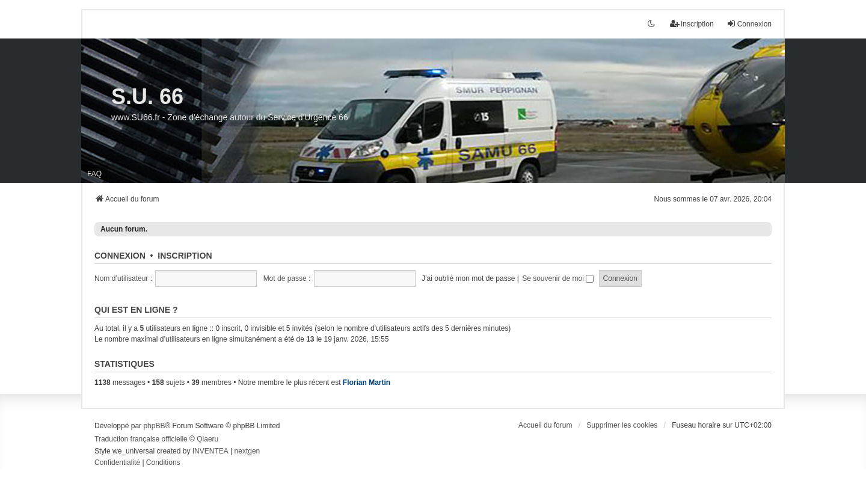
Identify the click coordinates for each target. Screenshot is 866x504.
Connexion (120, 256)
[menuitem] (117, 463)
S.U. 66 (147, 97)
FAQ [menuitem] (94, 174)
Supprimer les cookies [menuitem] (622, 425)
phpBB (154, 426)
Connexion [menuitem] (749, 24)
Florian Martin (367, 383)
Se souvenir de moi (558, 278)
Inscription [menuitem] (692, 24)
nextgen (247, 451)
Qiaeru (207, 439)
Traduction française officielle (141, 439)
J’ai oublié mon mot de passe (468, 278)
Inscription (185, 256)
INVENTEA (210, 451)
